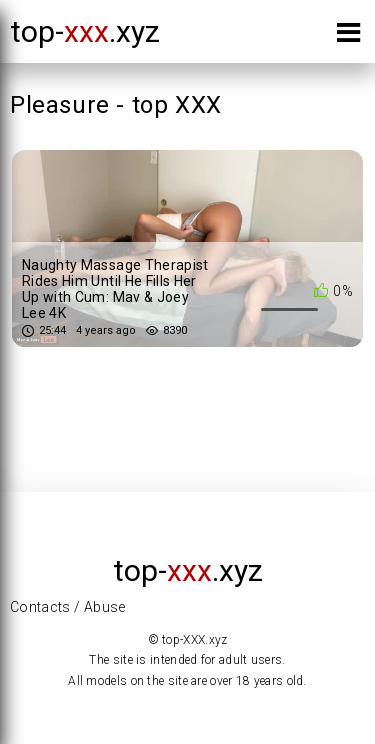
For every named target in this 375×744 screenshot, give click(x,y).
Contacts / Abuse (68, 607)
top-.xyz (85, 31)
